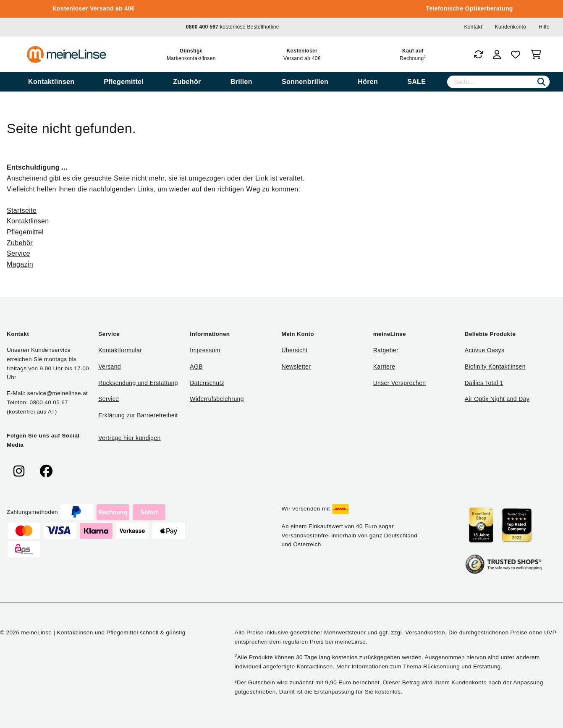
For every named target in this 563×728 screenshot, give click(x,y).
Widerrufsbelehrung (217, 399)
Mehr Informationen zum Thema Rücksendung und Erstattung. (419, 666)
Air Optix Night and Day (497, 399)
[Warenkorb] (538, 55)
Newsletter (296, 367)
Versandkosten (425, 632)
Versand (110, 367)
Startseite (22, 211)
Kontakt (473, 27)
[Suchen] (541, 82)
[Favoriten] (516, 55)
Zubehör (20, 243)
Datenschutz (207, 383)
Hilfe (544, 27)
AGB (196, 367)
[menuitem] (51, 82)
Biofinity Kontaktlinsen (495, 367)
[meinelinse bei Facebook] (46, 471)
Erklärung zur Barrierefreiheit (138, 415)
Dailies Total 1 (484, 383)
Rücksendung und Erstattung (138, 383)
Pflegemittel (25, 232)
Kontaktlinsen (28, 221)
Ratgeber (386, 350)
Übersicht (294, 350)
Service (18, 253)
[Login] (497, 55)
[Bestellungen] (478, 55)
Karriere (384, 367)
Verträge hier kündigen (130, 438)
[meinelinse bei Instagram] (19, 471)
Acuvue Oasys (484, 350)
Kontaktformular (120, 350)
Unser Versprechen (400, 383)
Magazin (20, 264)
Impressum (205, 350)
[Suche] (498, 82)
